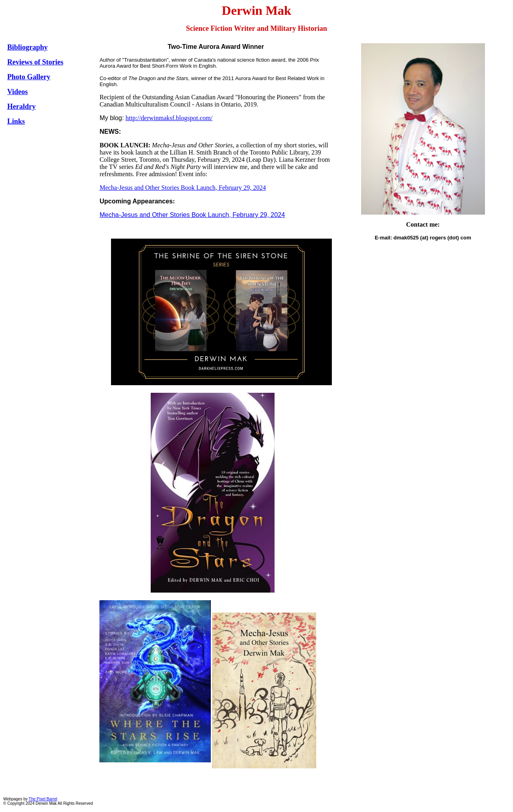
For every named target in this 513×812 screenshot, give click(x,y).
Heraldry (21, 107)
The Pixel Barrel (43, 799)
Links (16, 121)
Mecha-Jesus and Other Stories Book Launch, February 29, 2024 (183, 188)
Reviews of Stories (35, 62)
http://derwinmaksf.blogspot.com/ (169, 118)
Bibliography (27, 47)
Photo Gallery (29, 77)
